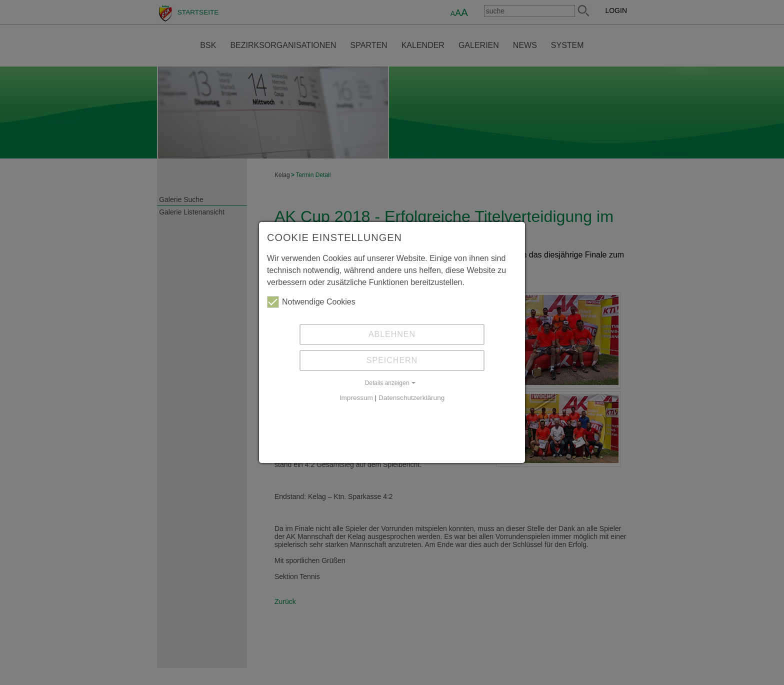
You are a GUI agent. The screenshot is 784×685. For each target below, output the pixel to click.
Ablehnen (392, 334)
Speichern (392, 360)
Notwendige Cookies (311, 302)
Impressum (356, 398)
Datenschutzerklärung (411, 398)
